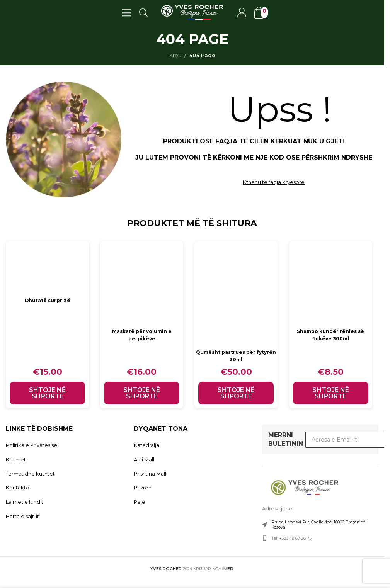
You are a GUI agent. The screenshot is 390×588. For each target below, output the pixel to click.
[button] (47, 393)
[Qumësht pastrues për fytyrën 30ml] (238, 293)
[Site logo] (192, 12)
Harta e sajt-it (22, 516)
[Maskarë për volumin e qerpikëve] (142, 283)
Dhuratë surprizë (47, 300)
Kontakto (18, 488)
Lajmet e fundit (25, 502)
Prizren (143, 488)
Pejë (140, 502)
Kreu (175, 55)
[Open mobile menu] (126, 12)
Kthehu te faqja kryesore (274, 182)
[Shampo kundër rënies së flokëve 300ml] (333, 283)
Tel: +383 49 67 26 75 (291, 538)
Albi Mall (144, 459)
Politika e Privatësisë (32, 445)
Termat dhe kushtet (30, 474)
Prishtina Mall (150, 474)
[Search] (143, 12)
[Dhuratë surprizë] (47, 267)
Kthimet (16, 459)
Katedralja (146, 445)
